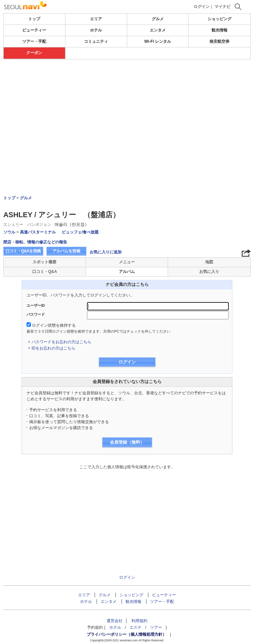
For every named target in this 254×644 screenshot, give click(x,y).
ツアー (156, 627)
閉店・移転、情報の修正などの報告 (35, 242)
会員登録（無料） (127, 442)
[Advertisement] (127, 79)
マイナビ (222, 7)
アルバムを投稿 (66, 251)
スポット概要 (44, 262)
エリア (96, 19)
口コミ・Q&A (45, 272)
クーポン (34, 53)
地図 (209, 262)
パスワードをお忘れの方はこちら (61, 342)
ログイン (202, 7)
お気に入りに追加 (106, 252)
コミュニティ (96, 41)
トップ (34, 19)
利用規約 (139, 621)
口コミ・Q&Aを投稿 (23, 251)
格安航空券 (219, 41)
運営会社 (115, 621)
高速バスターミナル (38, 232)
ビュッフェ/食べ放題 (80, 232)
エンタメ (158, 30)
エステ (135, 627)
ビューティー (34, 30)
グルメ (158, 19)
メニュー (127, 262)
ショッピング (219, 19)
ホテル (96, 30)
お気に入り (209, 272)
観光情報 (219, 30)
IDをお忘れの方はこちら (53, 348)
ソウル (9, 232)
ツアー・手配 (34, 41)
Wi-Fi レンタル (158, 41)
